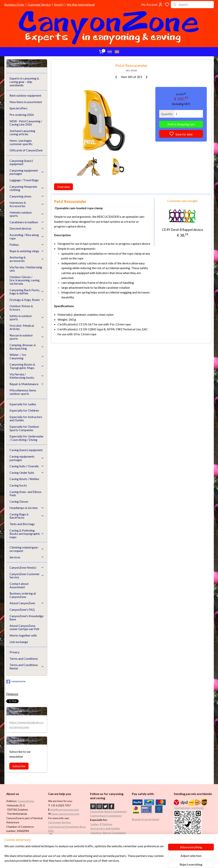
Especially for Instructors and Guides (26, 418)
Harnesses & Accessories (27, 204)
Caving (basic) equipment (26, 450)
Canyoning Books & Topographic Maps (27, 366)
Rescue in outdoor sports (27, 337)
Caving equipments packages (27, 458)
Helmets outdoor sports (27, 214)
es (97, 824)
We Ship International (81, 4)
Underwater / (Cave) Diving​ (108, 837)
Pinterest (12, 694)
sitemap (120, 861)
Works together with (23, 635)
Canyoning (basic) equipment (21, 162)
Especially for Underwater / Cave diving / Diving (27, 438)
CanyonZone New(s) (27, 567)
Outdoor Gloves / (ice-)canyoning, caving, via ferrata (25, 280)
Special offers (18, 108)
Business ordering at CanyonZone (23, 595)
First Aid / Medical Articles (27, 327)
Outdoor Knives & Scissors (21, 308)
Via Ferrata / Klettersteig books (27, 376)
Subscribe (19, 766)
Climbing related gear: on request (27, 549)
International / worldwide (189, 808)
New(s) (59, 4)
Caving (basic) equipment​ (106, 816)
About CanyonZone (27, 603)
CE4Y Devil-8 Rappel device (182, 230)
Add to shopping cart (181, 124)
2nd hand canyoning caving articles (22, 132)
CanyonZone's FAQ (22, 609)
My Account (152, 5)
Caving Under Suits (27, 473)
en (111, 824)
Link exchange (19, 642)
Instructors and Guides (105, 828)
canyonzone (16, 682)
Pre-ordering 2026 (22, 115)
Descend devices (27, 228)
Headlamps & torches (27, 508)
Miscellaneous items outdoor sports (23, 392)
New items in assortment (26, 102)
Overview (63, 187)
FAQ (51, 831)
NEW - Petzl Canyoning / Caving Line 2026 (26, 123)
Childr (105, 824)
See (36, 839)
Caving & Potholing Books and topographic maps (27, 534)
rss (127, 861)
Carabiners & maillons (27, 222)
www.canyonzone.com (65, 814)
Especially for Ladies (23, 404)
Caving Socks (18, 485)
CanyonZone (26, 801)
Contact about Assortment (19, 585)
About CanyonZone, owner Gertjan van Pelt (24, 627)
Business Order (14, 4)
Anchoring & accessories (27, 259)
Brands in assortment (146, 819)
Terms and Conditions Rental (27, 666)
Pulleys (27, 244)
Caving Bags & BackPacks (27, 516)
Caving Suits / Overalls (27, 466)
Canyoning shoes (27, 196)
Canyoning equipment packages (27, 172)
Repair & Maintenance (27, 384)
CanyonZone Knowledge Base (67, 827)
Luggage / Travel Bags (24, 180)
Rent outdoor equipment (25, 95)
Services (27, 557)
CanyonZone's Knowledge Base (26, 618)
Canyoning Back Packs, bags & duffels (27, 292)
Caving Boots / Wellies (24, 479)
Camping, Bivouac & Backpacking (27, 347)
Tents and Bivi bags (22, 524)
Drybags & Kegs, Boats (27, 300)
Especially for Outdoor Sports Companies (24, 428)
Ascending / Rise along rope (27, 236)
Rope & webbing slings (27, 251)
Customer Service (39, 4)
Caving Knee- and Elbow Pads (25, 493)
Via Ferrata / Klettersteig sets (26, 269)
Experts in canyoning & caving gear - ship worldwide (24, 82)
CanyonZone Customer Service (27, 576)
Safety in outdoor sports (27, 318)
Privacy (14, 652)
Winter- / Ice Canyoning (27, 356)
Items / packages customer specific (21, 142)
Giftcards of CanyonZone (26, 150)
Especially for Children (24, 410)
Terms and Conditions (24, 659)
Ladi (93, 824)
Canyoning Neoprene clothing (27, 188)
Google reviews (63, 835)
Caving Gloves (19, 501)
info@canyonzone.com (64, 810)
